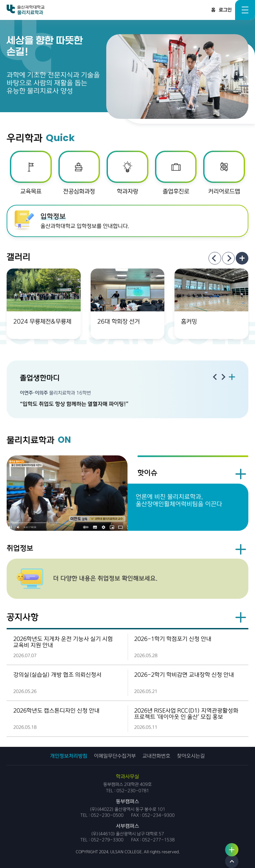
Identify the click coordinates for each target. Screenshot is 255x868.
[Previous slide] (215, 258)
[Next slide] (228, 258)
